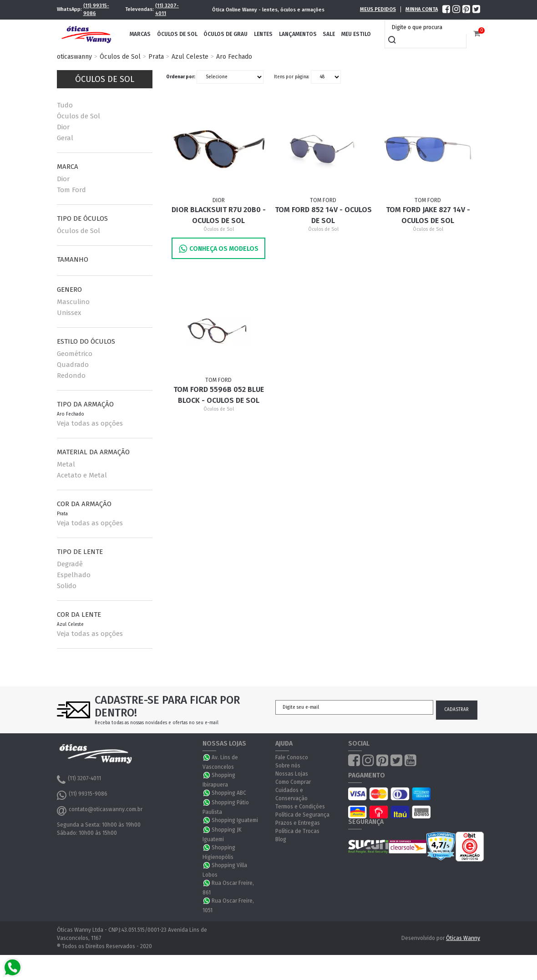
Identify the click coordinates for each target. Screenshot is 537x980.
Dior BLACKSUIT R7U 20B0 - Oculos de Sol (219, 215)
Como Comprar (293, 782)
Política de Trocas (297, 831)
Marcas (140, 34)
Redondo (71, 376)
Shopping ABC (229, 793)
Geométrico (75, 354)
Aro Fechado (234, 57)
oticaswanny (74, 57)
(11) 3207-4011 (167, 10)
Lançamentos (298, 34)
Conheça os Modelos (219, 249)
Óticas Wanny (463, 938)
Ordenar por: (181, 77)
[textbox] (428, 27)
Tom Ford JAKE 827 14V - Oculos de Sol (428, 215)
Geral (65, 138)
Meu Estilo (356, 34)
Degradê (70, 564)
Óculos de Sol (177, 34)
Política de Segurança (302, 815)
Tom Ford (71, 190)
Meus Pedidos (378, 9)
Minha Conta (422, 9)
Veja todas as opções (90, 423)
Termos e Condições (300, 807)
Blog (281, 839)
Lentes (263, 34)
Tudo (65, 105)
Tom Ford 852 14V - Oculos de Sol (323, 215)
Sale (329, 34)
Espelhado (74, 575)
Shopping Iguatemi (235, 820)
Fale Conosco (292, 757)
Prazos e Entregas (298, 823)
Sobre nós (288, 766)
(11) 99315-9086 (96, 10)
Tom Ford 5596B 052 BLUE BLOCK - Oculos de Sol (219, 395)
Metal (66, 464)
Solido (67, 586)
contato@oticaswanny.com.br (100, 811)
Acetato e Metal (82, 475)
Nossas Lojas (292, 774)
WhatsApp (207, 757)
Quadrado (73, 365)
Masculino (73, 302)
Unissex (69, 313)
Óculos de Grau (225, 34)
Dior (63, 127)
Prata (156, 57)
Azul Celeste (190, 57)
